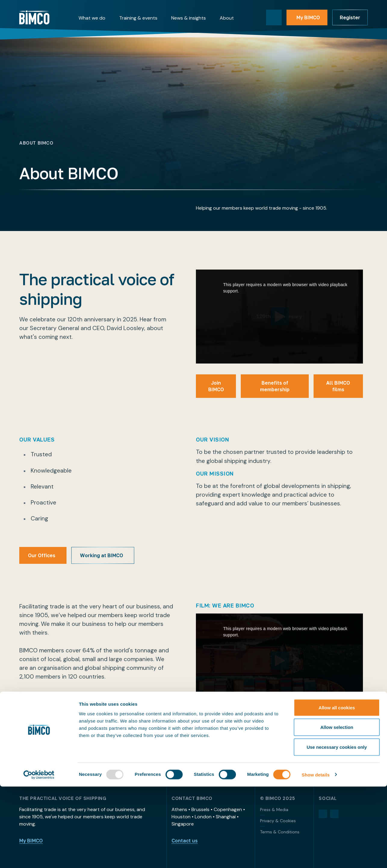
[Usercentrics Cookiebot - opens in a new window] (39, 856)
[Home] (34, 17)
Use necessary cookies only (337, 828)
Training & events (138, 18)
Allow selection (337, 809)
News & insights (189, 18)
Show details (316, 856)
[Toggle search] (274, 17)
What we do (92, 18)
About (227, 18)
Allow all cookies (337, 789)
